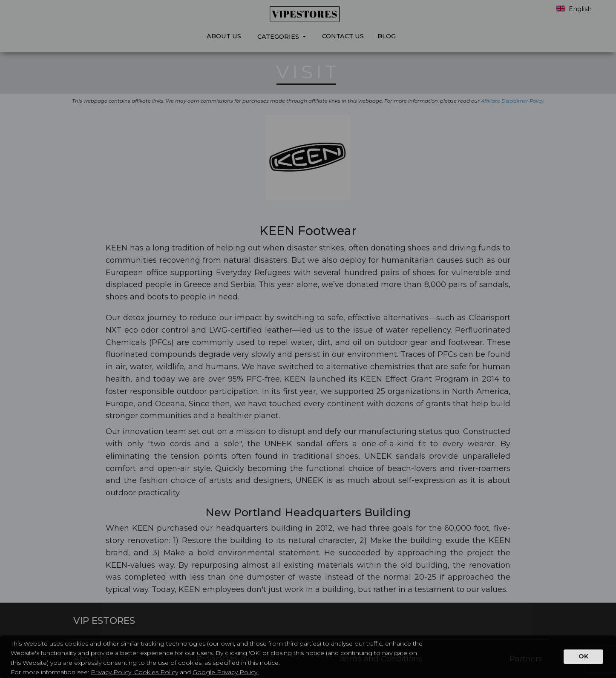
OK (583, 656)
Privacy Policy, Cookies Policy (134, 672)
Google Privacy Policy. (226, 672)
